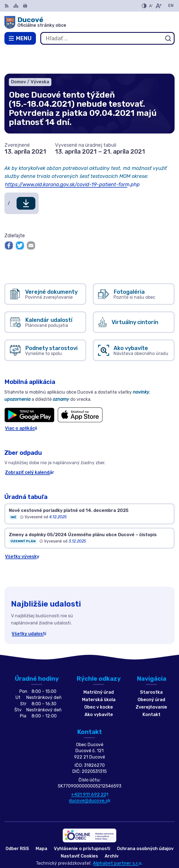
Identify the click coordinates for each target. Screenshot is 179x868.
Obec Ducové (107, 846)
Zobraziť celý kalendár (30, 448)
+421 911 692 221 (90, 770)
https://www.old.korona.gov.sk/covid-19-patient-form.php (72, 160)
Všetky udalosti (29, 609)
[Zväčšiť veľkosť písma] (158, 6)
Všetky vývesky (22, 532)
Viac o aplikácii (21, 404)
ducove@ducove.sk (90, 776)
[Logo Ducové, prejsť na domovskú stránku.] (89, 22)
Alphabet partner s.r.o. (118, 839)
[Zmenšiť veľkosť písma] (151, 6)
